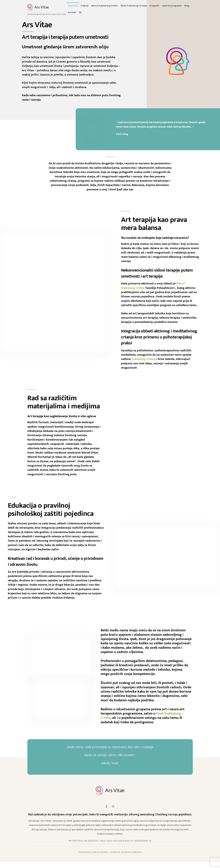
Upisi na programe (172, 6)
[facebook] (106, 812)
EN (80, 13)
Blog (187, 6)
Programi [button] (154, 6)
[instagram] (113, 812)
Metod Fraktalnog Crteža (105, 6)
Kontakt (72, 13)
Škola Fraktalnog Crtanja (134, 6)
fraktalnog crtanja (144, 365)
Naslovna (73, 6)
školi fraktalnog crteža (173, 719)
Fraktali (85, 6)
